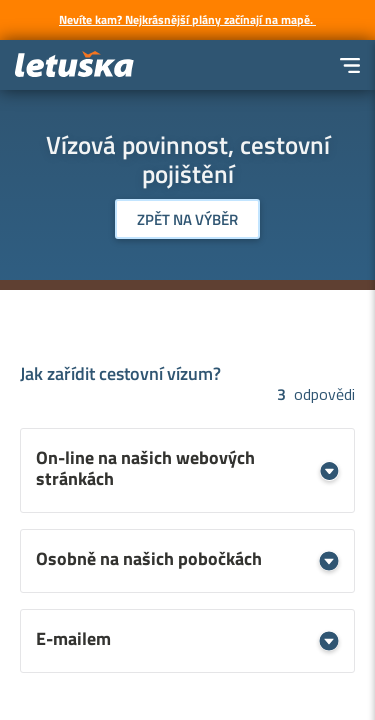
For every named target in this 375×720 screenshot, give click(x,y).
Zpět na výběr (187, 219)
